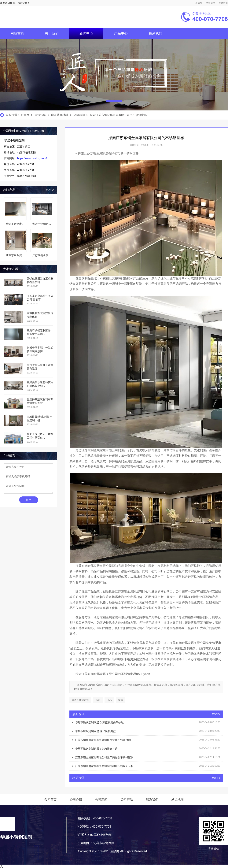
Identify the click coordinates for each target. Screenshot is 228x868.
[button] (114, 101)
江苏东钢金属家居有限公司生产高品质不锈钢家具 (104, 757)
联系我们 (155, 33)
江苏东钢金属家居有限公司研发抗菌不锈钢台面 (103, 740)
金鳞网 (199, 3)
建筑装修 (40, 115)
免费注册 (223, 3)
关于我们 (52, 33)
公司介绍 (76, 800)
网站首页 (17, 33)
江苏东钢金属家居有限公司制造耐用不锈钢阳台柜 (104, 766)
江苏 (109, 700)
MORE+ (50, 190)
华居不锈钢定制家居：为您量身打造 (96, 749)
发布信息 (210, 3)
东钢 (98, 700)
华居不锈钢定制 (80, 700)
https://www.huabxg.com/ (32, 158)
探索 (121, 700)
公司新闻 (79, 115)
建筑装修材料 (60, 115)
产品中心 (121, 33)
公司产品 (127, 800)
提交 (29, 500)
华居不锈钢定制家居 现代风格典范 (95, 731)
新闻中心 (86, 33)
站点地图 (178, 800)
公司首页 (50, 800)
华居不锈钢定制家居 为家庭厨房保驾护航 (99, 722)
